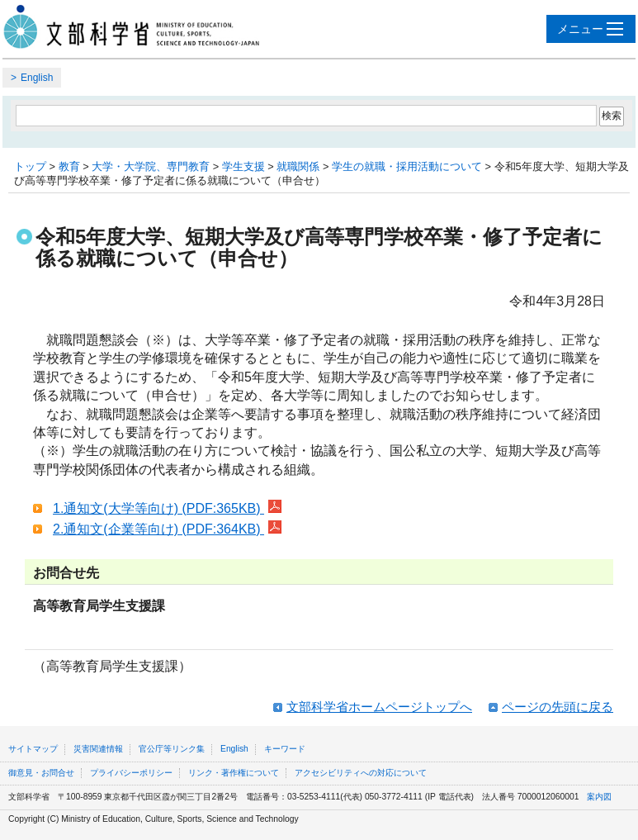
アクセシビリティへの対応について (361, 773)
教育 (69, 166)
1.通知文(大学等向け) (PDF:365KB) (167, 508)
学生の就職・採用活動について (407, 166)
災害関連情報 (98, 749)
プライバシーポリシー (131, 773)
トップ (30, 166)
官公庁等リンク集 (172, 749)
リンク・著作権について (234, 773)
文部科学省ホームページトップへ (379, 707)
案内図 (599, 797)
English (37, 78)
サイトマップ (33, 749)
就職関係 (298, 166)
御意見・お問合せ (41, 773)
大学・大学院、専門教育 (151, 166)
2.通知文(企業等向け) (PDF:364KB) (167, 529)
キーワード (285, 749)
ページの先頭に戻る (558, 707)
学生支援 (243, 166)
